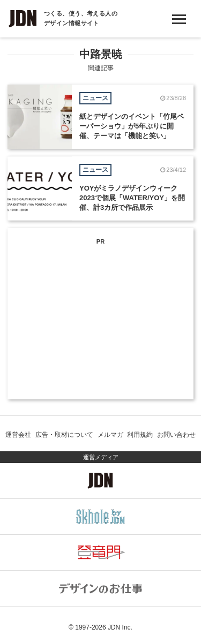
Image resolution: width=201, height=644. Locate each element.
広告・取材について (64, 435)
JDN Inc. (120, 627)
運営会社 (18, 435)
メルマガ (110, 435)
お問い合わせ (176, 435)
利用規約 (140, 435)
